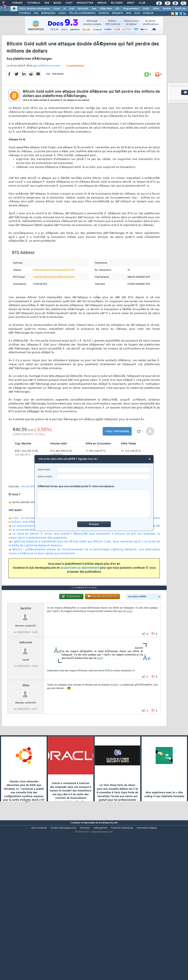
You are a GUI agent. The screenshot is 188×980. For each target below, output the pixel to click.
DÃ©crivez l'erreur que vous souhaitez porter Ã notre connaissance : (94, 502)
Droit (131, 3)
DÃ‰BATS (117, 13)
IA (64, 9)
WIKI (129, 13)
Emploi (102, 3)
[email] (104, 477)
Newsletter (85, 3)
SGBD (146, 9)
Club (142, 3)
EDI (117, 9)
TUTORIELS (25, 13)
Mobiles (167, 9)
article (129, 673)
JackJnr (26, 670)
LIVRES (62, 13)
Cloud (57, 9)
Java (94, 9)
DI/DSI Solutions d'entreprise (35, 9)
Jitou (26, 747)
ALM (72, 9)
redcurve (26, 704)
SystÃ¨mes (181, 9)
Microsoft (83, 9)
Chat (69, 3)
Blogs (57, 3)
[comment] (94, 504)
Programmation (131, 9)
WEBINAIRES (48, 13)
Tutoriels (33, 3)
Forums (17, 3)
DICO (137, 13)
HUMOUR (148, 13)
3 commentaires (75, 87)
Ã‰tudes (117, 3)
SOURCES (104, 13)
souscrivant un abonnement (80, 589)
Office (156, 9)
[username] (104, 470)
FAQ (47, 3)
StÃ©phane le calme (49, 86)
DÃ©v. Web (106, 9)
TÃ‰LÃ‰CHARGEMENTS (82, 13)
